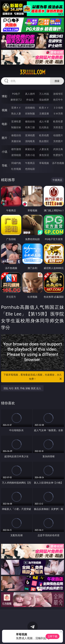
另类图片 (58, 141)
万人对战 (44, 94)
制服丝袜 (16, 127)
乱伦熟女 (44, 127)
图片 (5, 138)
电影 (5, 124)
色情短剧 (30, 169)
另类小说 (30, 155)
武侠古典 (58, 149)
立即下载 (53, 636)
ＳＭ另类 (58, 113)
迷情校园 (16, 155)
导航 (5, 165)
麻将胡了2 (16, 100)
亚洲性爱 (16, 121)
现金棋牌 (44, 100)
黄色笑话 (44, 155)
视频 (5, 110)
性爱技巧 (58, 155)
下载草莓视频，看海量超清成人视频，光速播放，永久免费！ (33, 377)
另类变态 (58, 127)
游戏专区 (58, 94)
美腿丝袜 (16, 141)
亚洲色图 (30, 135)
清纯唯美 (30, 141)
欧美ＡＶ (44, 108)
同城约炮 (16, 163)
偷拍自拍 (30, 121)
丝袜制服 (30, 113)
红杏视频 (16, 169)
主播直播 (44, 113)
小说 (5, 152)
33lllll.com (33, 72)
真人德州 (30, 94)
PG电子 (16, 94)
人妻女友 (44, 149)
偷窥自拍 (16, 135)
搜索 (57, 81)
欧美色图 (44, 135)
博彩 (5, 96)
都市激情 (16, 149)
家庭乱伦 (30, 149)
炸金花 (30, 100)
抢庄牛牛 (58, 100)
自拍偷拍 (30, 108)
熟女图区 (44, 141)
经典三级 (30, 127)
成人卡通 (44, 121)
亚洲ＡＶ (16, 108)
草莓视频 (44, 163)
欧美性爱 (58, 121)
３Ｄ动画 (58, 108)
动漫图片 (58, 135)
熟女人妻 (16, 113)
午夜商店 (30, 163)
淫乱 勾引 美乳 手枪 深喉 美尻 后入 (22, 388)
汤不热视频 (58, 163)
